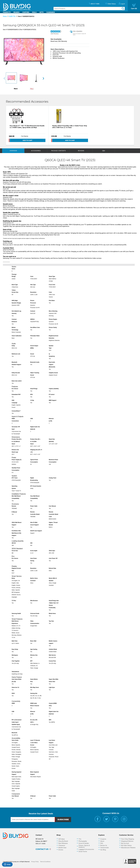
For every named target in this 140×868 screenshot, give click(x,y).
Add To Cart (27, 140)
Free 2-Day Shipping (128, 839)
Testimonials (105, 848)
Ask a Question (78, 31)
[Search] (89, 9)
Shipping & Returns (127, 841)
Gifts (41, 12)
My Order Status (126, 845)
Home (5, 16)
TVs (80, 839)
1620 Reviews (55, 34)
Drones (61, 850)
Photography (83, 841)
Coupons (26, 12)
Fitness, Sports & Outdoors (84, 846)
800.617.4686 (41, 844)
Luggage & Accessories (86, 849)
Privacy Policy (35, 862)
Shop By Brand (63, 841)
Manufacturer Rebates (128, 848)
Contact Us (42, 849)
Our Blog (103, 850)
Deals (34, 12)
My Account (125, 843)
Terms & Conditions (45, 862)
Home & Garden (84, 843)
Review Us (104, 845)
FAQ (102, 843)
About (102, 841)
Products (7, 12)
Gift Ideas (62, 839)
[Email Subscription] (33, 820)
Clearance (51, 12)
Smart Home (83, 852)
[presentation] (4, 78)
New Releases (63, 843)
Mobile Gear (62, 848)
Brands (16, 12)
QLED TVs (12, 16)
